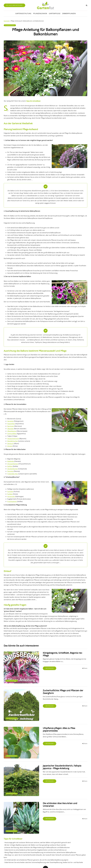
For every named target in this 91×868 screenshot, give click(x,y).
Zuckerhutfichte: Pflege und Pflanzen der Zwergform (61, 687)
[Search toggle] (87, 5)
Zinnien (10, 446)
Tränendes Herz (13, 474)
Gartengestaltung (23, 14)
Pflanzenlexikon (40, 14)
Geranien (10, 421)
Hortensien (11, 496)
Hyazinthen (11, 424)
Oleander (10, 429)
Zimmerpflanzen (69, 14)
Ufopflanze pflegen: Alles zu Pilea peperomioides (59, 722)
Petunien (10, 471)
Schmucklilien (12, 434)
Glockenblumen (13, 469)
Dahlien (10, 466)
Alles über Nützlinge (14, 5)
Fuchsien (10, 492)
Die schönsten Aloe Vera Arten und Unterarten (58, 791)
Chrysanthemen (13, 464)
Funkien (10, 494)
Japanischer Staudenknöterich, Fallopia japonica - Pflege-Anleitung (59, 758)
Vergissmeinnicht (13, 439)
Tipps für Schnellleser (33, 101)
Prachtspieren (12, 501)
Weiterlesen (42, 666)
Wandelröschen (13, 441)
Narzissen (11, 426)
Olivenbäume (12, 431)
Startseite (7, 21)
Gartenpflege (55, 14)
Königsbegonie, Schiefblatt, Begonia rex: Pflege (58, 653)
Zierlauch (10, 444)
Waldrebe (11, 461)
